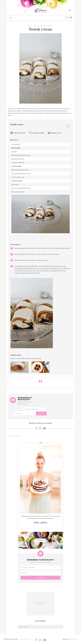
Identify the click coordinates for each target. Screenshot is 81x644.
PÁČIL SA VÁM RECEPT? (15, 436)
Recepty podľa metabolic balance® (40, 26)
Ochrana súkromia (25, 639)
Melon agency (73, 639)
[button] (11, 18)
